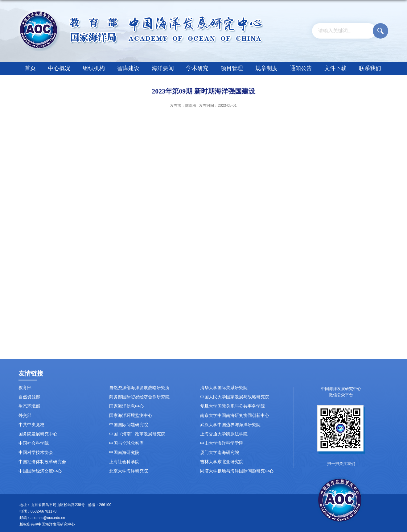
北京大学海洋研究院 (129, 471)
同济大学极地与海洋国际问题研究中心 (237, 471)
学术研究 (197, 68)
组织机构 (94, 68)
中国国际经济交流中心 (40, 471)
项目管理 (232, 68)
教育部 (25, 388)
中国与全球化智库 (126, 443)
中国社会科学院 (34, 443)
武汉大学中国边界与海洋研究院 (230, 425)
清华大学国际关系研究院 (224, 388)
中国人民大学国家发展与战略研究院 (235, 397)
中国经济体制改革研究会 (42, 462)
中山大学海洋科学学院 (222, 443)
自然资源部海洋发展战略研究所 (139, 388)
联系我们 (370, 68)
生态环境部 (29, 406)
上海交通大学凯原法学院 (224, 434)
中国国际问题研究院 (129, 425)
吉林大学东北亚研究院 (222, 462)
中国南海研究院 (124, 453)
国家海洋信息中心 (126, 406)
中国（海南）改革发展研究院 (137, 434)
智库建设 (128, 68)
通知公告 (301, 68)
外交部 (25, 416)
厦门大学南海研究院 (220, 453)
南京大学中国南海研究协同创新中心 (235, 416)
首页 (30, 68)
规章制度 (266, 68)
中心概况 (59, 68)
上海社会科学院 (124, 462)
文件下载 (335, 68)
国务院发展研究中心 (38, 434)
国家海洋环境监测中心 (131, 416)
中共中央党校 (31, 425)
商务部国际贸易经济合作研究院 (139, 397)
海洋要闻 (163, 68)
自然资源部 (29, 397)
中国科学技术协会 (36, 453)
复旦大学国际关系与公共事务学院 (232, 406)
